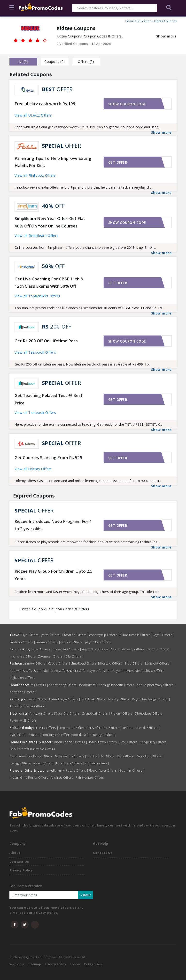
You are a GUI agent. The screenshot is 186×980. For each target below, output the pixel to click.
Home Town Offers (104, 742)
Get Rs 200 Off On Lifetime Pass (46, 341)
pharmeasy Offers (64, 685)
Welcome (17, 964)
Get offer (118, 162)
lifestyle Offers (112, 663)
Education (144, 21)
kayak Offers (164, 635)
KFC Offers (126, 756)
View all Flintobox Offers (35, 175)
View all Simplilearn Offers (36, 236)
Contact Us (19, 862)
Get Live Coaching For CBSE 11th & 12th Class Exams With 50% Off (49, 283)
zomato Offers (97, 763)
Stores (75, 964)
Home (129, 21)
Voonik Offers (82, 735)
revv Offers (112, 649)
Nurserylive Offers (41, 749)
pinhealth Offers (122, 685)
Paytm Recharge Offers (151, 699)
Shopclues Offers (149, 713)
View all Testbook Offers (35, 352)
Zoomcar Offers (52, 656)
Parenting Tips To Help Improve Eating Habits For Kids (53, 162)
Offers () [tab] (86, 62)
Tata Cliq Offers (69, 713)
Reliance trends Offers (141, 728)
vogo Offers (92, 649)
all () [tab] (23, 62)
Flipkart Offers (123, 713)
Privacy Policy (21, 870)
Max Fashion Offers (26, 735)
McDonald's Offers (71, 756)
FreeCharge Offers (65, 699)
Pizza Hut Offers (150, 756)
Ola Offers (75, 656)
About (15, 853)
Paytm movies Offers (128, 671)
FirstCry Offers (46, 728)
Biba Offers (135, 663)
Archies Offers (63, 777)
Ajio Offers (44, 671)
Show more (167, 36)
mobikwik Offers (94, 699)
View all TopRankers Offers (37, 296)
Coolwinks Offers (23, 671)
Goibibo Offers (22, 642)
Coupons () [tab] (55, 62)
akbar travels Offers (136, 635)
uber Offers (42, 649)
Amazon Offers (43, 713)
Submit (85, 895)
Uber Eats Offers (70, 763)
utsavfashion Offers (105, 728)
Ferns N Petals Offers (71, 770)
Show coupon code (127, 104)
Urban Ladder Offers (70, 742)
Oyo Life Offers (101, 671)
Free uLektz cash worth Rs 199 (45, 104)
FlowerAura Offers (104, 770)
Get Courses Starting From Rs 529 (48, 457)
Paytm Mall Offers (23, 720)
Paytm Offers (38, 699)
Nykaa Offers (79, 671)
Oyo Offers (31, 635)
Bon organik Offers (56, 735)
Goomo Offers (48, 642)
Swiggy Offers (21, 763)
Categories (93, 964)
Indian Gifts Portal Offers (30, 777)
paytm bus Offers (98, 642)
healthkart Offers (94, 685)
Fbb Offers (61, 671)
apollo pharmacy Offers (156, 685)
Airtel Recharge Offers (28, 706)
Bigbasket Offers (22, 678)
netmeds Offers (23, 692)
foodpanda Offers (102, 756)
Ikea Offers (18, 749)
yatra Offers (52, 635)
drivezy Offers (134, 649)
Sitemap (34, 964)
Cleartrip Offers (76, 635)
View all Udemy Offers (33, 469)
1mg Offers (39, 685)
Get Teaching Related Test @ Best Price (49, 399)
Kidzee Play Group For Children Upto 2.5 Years (54, 575)
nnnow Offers (36, 663)
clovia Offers (154, 671)
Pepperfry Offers (154, 742)
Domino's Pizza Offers (36, 756)
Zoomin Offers (132, 770)
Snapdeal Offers (96, 713)
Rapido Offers (159, 649)
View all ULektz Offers (33, 115)
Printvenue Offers (90, 777)
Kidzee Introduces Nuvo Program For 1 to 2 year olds (53, 525)
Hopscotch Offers (74, 728)
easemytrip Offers (105, 635)
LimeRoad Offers (85, 663)
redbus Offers (73, 642)
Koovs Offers (59, 663)
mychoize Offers (24, 656)
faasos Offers (45, 763)
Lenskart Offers (159, 663)
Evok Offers (130, 742)
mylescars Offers (67, 649)
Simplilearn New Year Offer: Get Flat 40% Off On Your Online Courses (50, 222)
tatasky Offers (120, 699)
